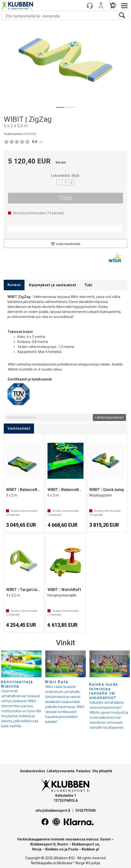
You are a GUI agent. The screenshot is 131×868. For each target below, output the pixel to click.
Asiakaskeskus (33, 771)
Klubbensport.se (85, 844)
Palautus (83, 771)
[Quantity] (65, 182)
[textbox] (48, 417)
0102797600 (85, 810)
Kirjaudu (101, 5)
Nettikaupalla (41, 863)
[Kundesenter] (90, 5)
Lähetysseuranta (61, 771)
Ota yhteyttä (102, 771)
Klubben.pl (90, 849)
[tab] (14, 285)
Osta (65, 198)
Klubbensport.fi (43, 844)
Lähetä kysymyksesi (109, 417)
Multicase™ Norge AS (74, 863)
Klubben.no (54, 849)
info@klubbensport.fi (53, 810)
